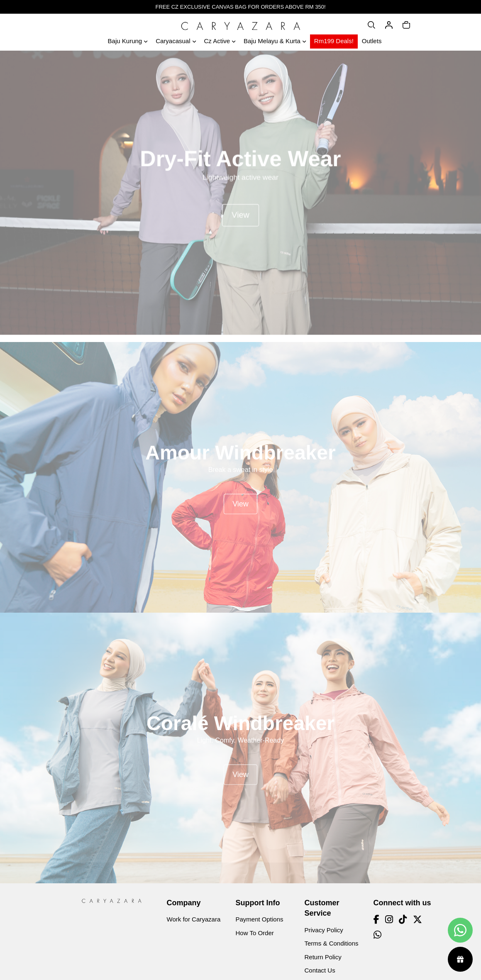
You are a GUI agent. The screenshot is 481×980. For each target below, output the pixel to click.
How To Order (255, 933)
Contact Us (320, 970)
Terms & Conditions (332, 943)
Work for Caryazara (194, 919)
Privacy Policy (324, 930)
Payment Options (260, 919)
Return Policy (323, 957)
